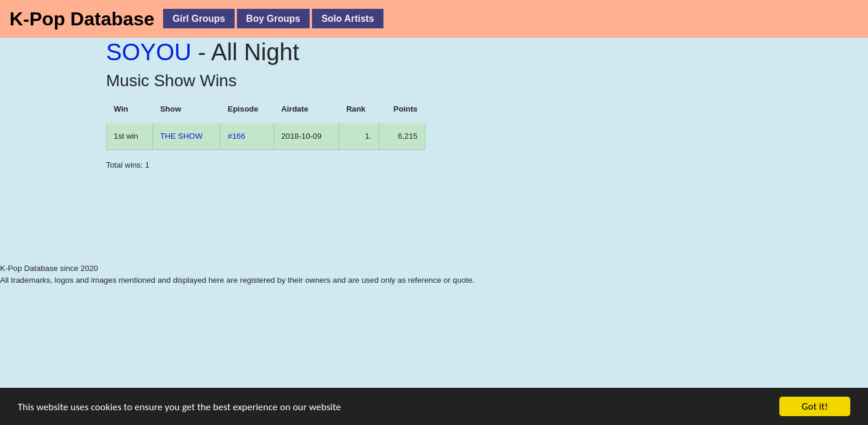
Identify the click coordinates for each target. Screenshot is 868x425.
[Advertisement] (266, 233)
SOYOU (149, 52)
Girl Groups (199, 19)
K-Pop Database (82, 19)
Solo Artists (348, 19)
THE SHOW (181, 136)
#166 (236, 136)
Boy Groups (274, 19)
